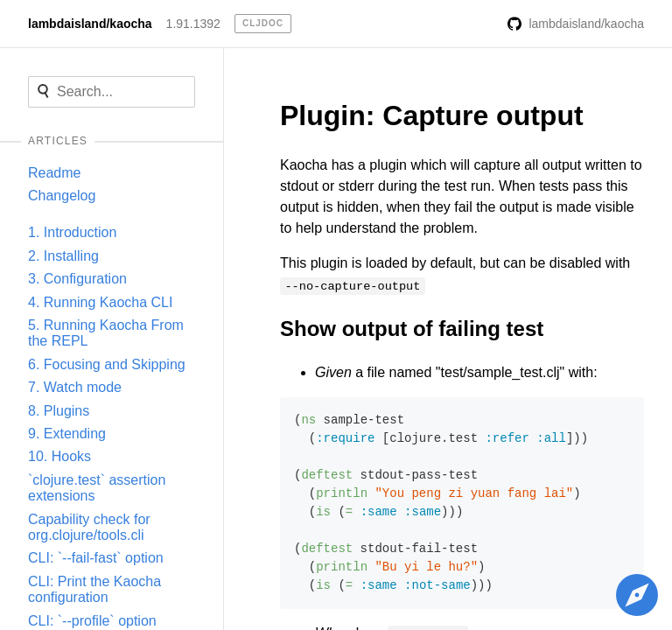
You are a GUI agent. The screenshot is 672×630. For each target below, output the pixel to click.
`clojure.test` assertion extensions (97, 488)
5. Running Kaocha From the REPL (106, 333)
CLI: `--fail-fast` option (96, 558)
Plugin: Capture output (432, 115)
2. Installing (63, 256)
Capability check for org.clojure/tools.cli (89, 527)
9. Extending (67, 434)
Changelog (62, 196)
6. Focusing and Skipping (107, 364)
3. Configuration (77, 279)
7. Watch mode (75, 387)
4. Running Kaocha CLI (100, 302)
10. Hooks (59, 456)
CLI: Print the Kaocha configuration (94, 589)
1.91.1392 (193, 24)
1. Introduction (72, 232)
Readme (54, 173)
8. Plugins (59, 411)
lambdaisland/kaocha (90, 24)
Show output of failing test (412, 329)
